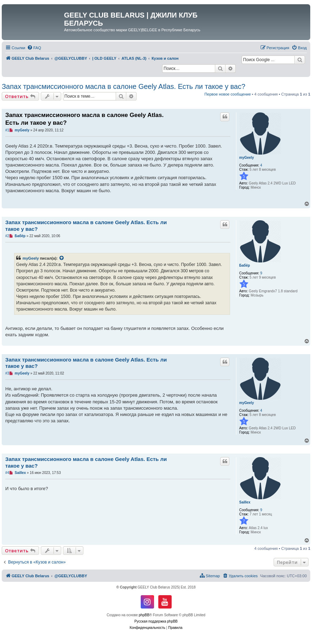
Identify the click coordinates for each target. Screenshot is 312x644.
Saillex (245, 502)
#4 (7, 473)
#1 (7, 130)
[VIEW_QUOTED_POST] (62, 258)
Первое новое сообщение (228, 94)
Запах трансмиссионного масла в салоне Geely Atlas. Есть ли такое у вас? (123, 86)
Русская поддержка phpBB (156, 621)
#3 (7, 373)
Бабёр (245, 265)
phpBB (144, 615)
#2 (7, 236)
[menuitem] (34, 48)
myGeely (247, 158)
